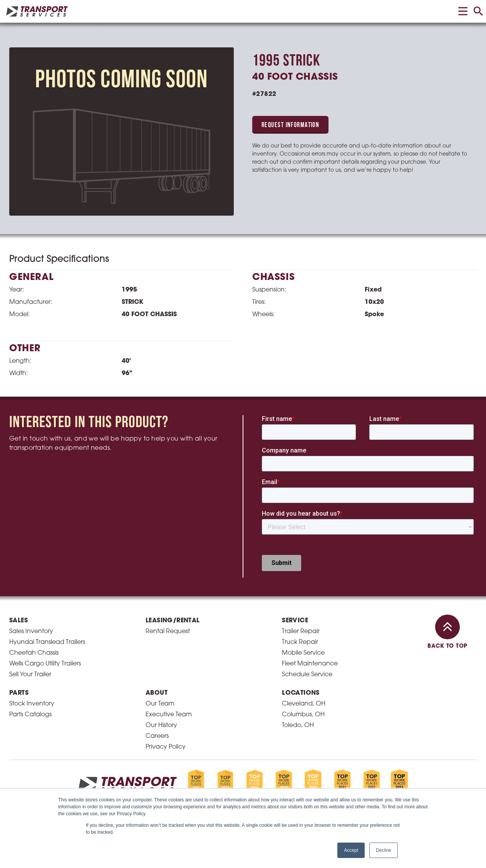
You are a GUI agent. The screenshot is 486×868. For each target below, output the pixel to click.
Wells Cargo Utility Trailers (45, 664)
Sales (18, 621)
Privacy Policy (166, 747)
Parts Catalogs (30, 715)
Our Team (160, 704)
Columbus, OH (303, 715)
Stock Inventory (32, 704)
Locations (301, 693)
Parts (19, 693)
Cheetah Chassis (34, 653)
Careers (157, 736)
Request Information (290, 125)
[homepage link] (37, 11)
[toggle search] (478, 11)
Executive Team (169, 715)
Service (295, 621)
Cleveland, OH (304, 704)
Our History (161, 726)
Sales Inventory (31, 632)
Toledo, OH (298, 726)
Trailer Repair (301, 632)
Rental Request (168, 632)
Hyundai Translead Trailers (47, 642)
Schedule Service (307, 675)
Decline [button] (384, 850)
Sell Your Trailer (30, 675)
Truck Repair (300, 642)
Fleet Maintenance (310, 664)
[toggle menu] (463, 11)
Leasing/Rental (173, 621)
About (157, 693)
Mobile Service (303, 653)
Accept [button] (351, 850)
